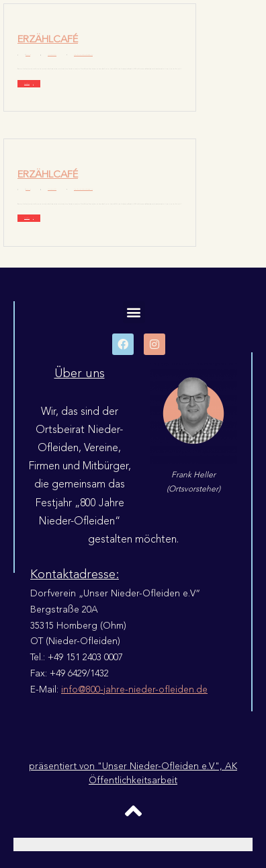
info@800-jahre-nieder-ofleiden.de (134, 689)
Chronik (76, 55)
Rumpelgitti (28, 55)
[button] (134, 312)
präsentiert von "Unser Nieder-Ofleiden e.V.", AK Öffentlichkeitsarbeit (133, 773)
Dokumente (80, 55)
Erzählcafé (48, 39)
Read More (27, 84)
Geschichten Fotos (90, 55)
